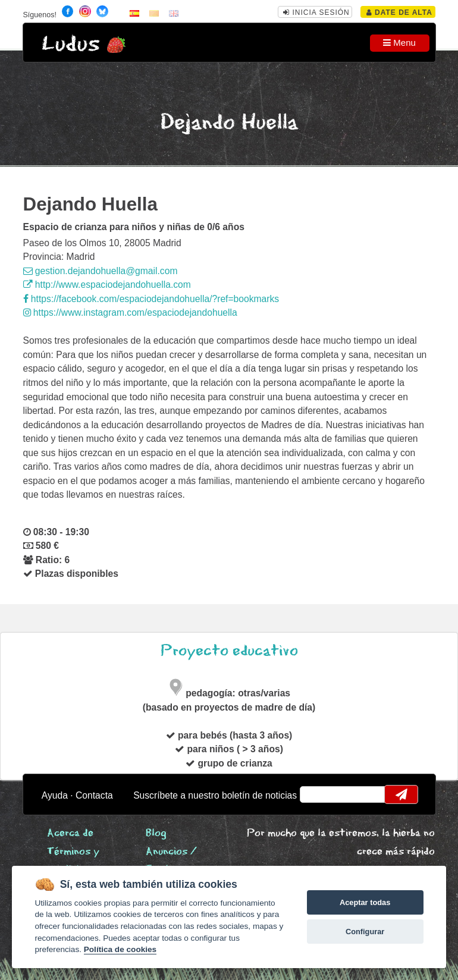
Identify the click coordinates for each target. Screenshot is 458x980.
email (316, 794)
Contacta (94, 795)
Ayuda (55, 795)
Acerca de (70, 833)
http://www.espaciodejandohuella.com (107, 285)
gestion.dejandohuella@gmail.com (101, 271)
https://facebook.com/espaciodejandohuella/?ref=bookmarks (151, 299)
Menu (399, 43)
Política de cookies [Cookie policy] (120, 949)
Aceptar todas (365, 902)
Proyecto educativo (229, 651)
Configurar (365, 932)
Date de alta (399, 12)
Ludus (71, 44)
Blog (156, 833)
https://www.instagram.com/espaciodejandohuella (130, 312)
